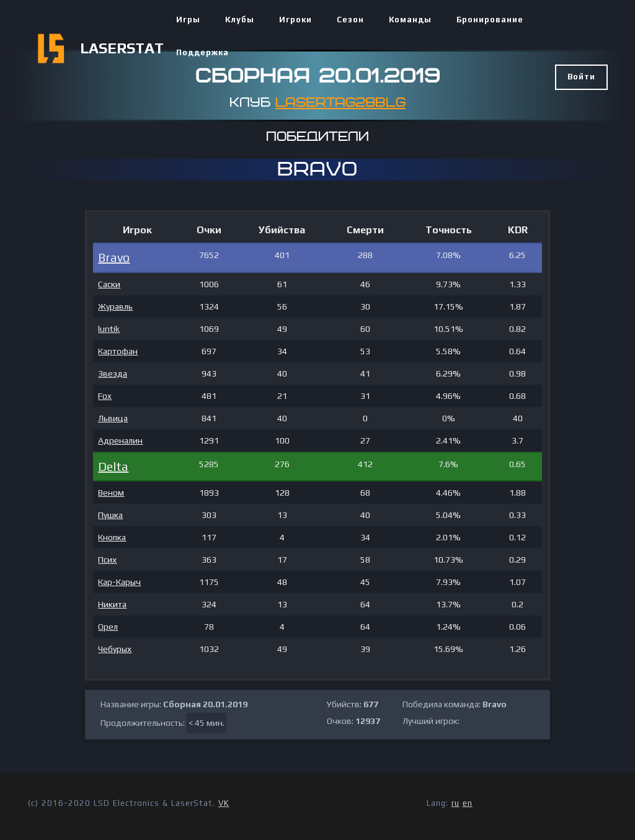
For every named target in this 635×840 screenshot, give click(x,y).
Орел (108, 627)
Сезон (350, 20)
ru (455, 803)
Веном (111, 493)
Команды (410, 20)
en (468, 803)
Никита (112, 604)
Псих (107, 560)
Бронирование (490, 20)
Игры (188, 20)
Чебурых (115, 649)
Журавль (115, 306)
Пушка (110, 515)
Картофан (118, 351)
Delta (113, 466)
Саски (109, 284)
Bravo (114, 257)
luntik (109, 329)
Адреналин (120, 440)
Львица (113, 418)
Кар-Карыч (119, 582)
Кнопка (112, 537)
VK (224, 803)
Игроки (295, 20)
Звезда (113, 373)
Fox (105, 396)
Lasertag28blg (340, 103)
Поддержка (202, 52)
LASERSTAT (122, 48)
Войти (581, 77)
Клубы (240, 20)
